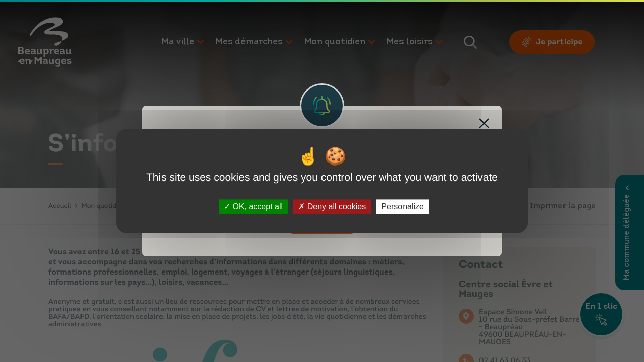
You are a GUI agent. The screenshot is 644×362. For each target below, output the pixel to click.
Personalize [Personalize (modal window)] (403, 206)
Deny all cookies (332, 206)
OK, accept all (253, 206)
